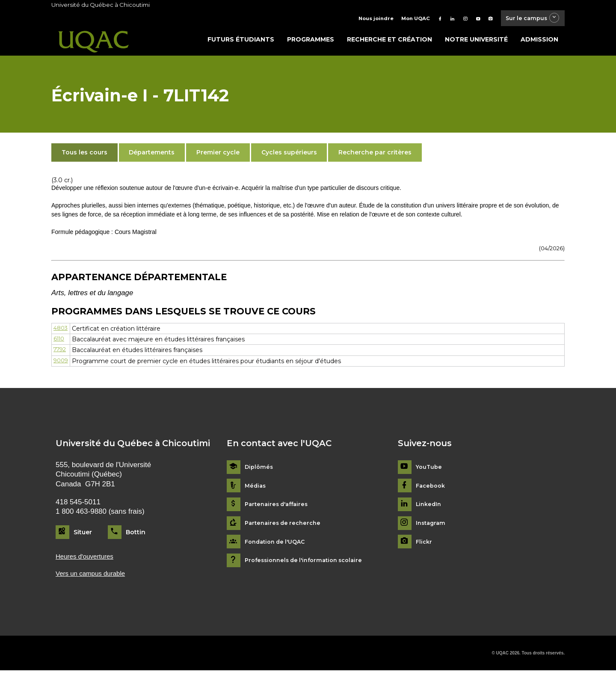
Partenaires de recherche (285, 525)
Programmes (311, 41)
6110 (60, 341)
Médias (256, 488)
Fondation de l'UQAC (278, 544)
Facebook (432, 488)
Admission (539, 41)
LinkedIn (430, 507)
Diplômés (260, 469)
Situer (83, 534)
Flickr (425, 544)
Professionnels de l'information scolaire (309, 563)
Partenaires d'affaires (279, 507)
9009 (62, 363)
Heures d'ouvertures (88, 559)
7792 (61, 352)
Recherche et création (389, 41)
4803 (61, 331)
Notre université (476, 41)
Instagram (432, 525)
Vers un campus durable (95, 577)
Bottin (136, 534)
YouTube (430, 469)
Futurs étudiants (241, 41)
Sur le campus (527, 19)
